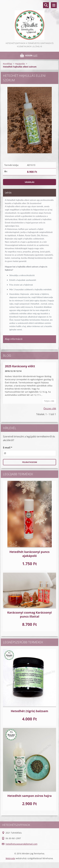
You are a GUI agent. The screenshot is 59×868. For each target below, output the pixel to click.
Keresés (46, 5)
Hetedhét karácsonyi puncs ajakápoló (29, 554)
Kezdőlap (8, 64)
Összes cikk (50, 409)
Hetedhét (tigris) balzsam (29, 711)
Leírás (8, 193)
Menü (54, 5)
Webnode (10, 858)
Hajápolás (20, 64)
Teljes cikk (49, 401)
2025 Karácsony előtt (20, 366)
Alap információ (14, 339)
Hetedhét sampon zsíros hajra (29, 796)
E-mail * (8, 448)
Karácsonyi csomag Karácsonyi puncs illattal (29, 614)
